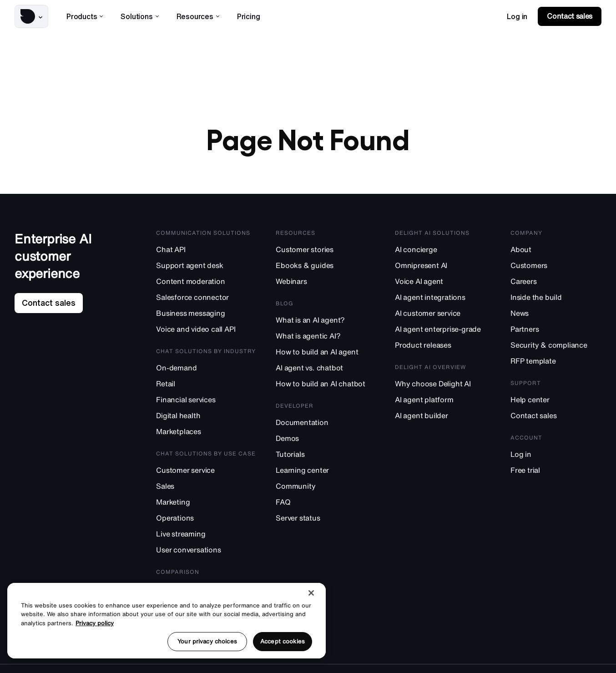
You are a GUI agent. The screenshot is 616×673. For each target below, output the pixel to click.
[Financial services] (206, 399)
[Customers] (556, 265)
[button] (31, 16)
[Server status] (325, 518)
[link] (517, 16)
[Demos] (325, 438)
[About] (556, 249)
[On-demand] (206, 367)
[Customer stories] (325, 249)
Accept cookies (283, 641)
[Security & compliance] (556, 345)
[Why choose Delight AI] (443, 383)
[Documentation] (325, 422)
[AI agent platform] (443, 399)
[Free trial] (556, 470)
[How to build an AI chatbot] (325, 383)
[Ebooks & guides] (325, 265)
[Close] (311, 593)
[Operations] (206, 518)
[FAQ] (325, 502)
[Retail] (206, 383)
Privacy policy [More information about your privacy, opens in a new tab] (95, 623)
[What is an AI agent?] (325, 320)
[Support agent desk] (206, 265)
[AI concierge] (443, 249)
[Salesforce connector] (206, 297)
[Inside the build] (556, 297)
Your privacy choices (207, 641)
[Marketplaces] (206, 431)
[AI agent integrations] (443, 297)
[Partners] (556, 329)
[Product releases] (443, 345)
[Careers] (556, 281)
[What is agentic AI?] (325, 336)
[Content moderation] (206, 281)
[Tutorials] (325, 454)
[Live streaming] (206, 534)
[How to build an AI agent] (325, 352)
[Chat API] (206, 249)
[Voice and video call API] (206, 329)
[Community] (325, 486)
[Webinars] (325, 281)
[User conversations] (206, 549)
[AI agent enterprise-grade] (443, 329)
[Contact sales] (556, 415)
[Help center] (556, 399)
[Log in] (556, 454)
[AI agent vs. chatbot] (325, 367)
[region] (167, 621)
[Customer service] (206, 470)
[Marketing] (206, 502)
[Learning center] (325, 470)
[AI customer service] (443, 313)
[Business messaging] (206, 313)
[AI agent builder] (443, 415)
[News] (556, 313)
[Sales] (206, 486)
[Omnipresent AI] (443, 265)
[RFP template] (556, 361)
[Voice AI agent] (443, 281)
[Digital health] (206, 415)
